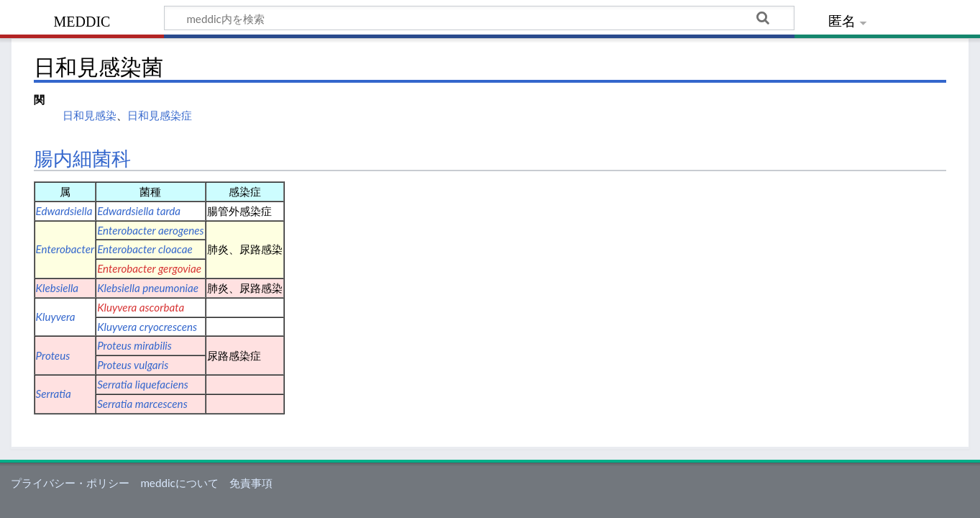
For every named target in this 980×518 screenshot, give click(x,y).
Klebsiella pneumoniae (148, 288)
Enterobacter (65, 249)
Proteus (53, 355)
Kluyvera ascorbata (141, 307)
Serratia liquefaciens (143, 384)
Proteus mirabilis (134, 345)
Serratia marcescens (142, 404)
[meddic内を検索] (479, 18)
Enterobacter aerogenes (150, 230)
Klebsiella (58, 288)
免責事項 (251, 483)
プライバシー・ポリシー (70, 483)
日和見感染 (90, 115)
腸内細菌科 (82, 159)
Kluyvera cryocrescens (147, 327)
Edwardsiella (64, 211)
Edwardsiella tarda (139, 211)
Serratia (54, 394)
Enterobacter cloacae (145, 249)
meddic (82, 20)
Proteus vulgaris (133, 365)
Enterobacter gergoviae (149, 268)
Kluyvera (56, 317)
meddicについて (179, 483)
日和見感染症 (160, 115)
